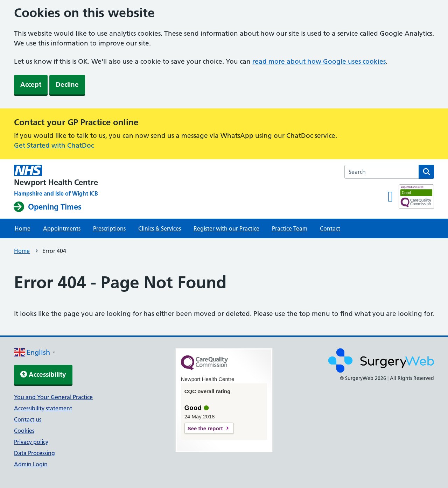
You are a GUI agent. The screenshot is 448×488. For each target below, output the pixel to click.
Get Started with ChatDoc (54, 145)
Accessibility (43, 374)
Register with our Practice (226, 228)
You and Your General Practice (53, 397)
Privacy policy (31, 442)
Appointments (62, 228)
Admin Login (31, 464)
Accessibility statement (43, 408)
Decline (67, 84)
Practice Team (290, 228)
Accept (31, 84)
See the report (205, 428)
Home (23, 228)
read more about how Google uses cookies (319, 61)
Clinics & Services (160, 228)
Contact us (28, 419)
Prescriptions (109, 228)
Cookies (24, 431)
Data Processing (34, 453)
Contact (330, 228)
